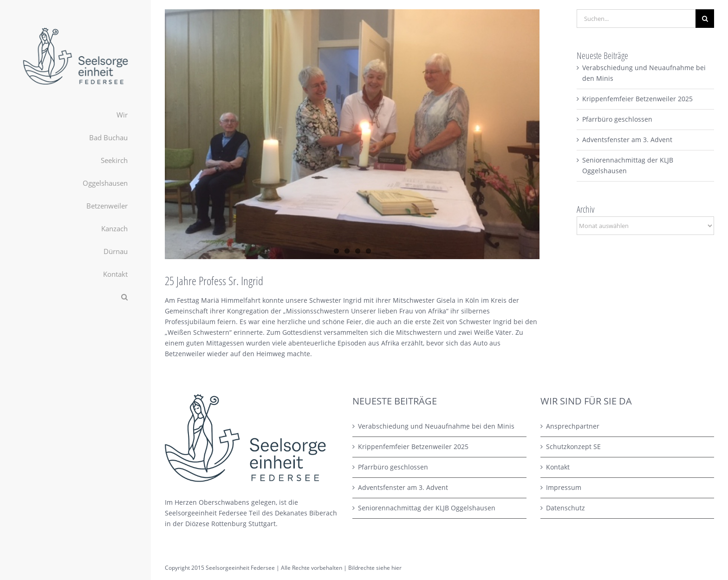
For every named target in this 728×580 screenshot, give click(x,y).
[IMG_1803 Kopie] (352, 134)
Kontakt (558, 467)
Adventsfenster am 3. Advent (627, 140)
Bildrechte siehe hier (375, 568)
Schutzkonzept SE (573, 446)
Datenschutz (565, 508)
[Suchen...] (636, 19)
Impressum (564, 487)
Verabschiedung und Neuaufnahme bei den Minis (436, 426)
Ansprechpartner (573, 426)
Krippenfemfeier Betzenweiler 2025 (637, 99)
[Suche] (705, 19)
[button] (75, 297)
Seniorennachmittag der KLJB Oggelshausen (427, 508)
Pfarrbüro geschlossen (617, 119)
